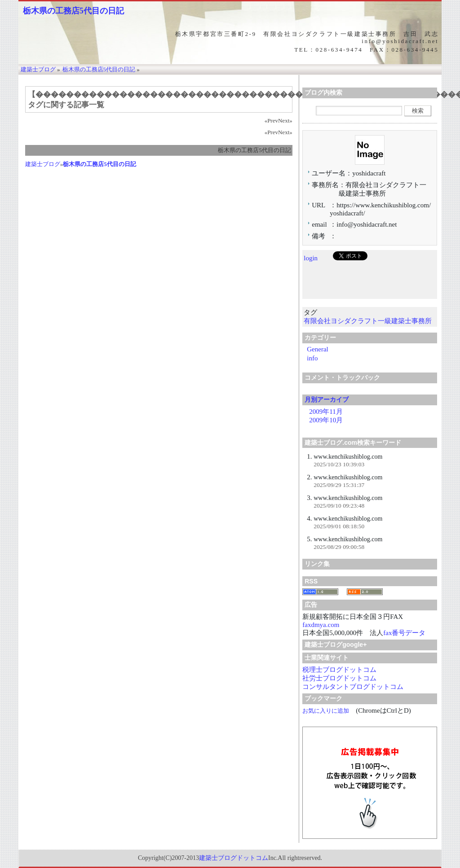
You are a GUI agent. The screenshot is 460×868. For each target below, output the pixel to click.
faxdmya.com (321, 625)
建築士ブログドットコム (234, 858)
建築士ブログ (43, 164)
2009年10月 (326, 420)
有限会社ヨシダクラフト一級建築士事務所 (368, 321)
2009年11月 (326, 412)
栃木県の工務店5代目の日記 (73, 11)
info (312, 358)
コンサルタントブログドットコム (353, 687)
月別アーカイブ (327, 399)
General (317, 349)
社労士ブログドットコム (339, 678)
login (311, 258)
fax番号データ (404, 633)
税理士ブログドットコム (339, 670)
